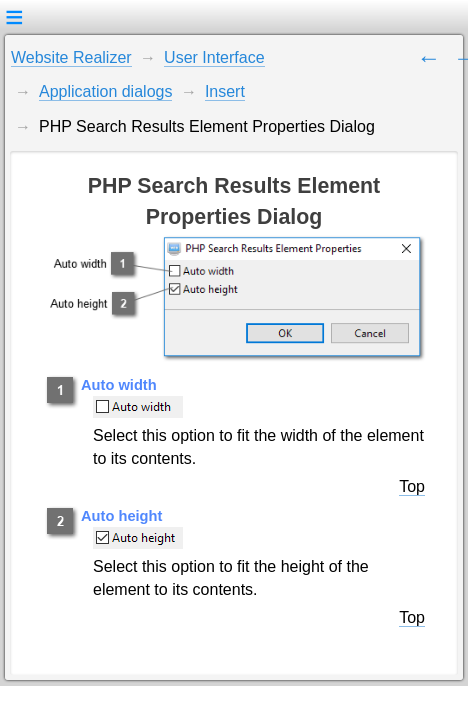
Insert (225, 91)
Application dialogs (105, 91)
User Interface (214, 57)
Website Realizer (71, 57)
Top (412, 486)
